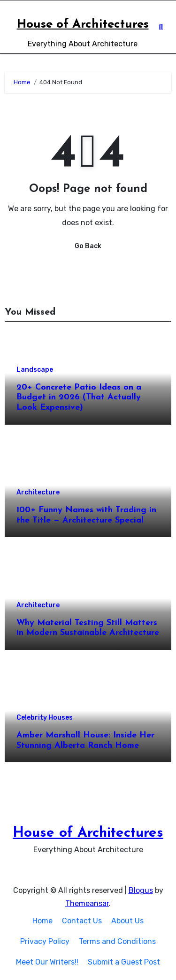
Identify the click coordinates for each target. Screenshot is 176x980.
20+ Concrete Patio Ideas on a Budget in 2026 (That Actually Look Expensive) (79, 398)
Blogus (141, 890)
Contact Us (82, 921)
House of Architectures (83, 25)
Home (42, 921)
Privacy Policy (45, 941)
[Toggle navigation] (10, 27)
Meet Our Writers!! (47, 962)
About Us (127, 921)
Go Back (88, 246)
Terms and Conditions (117, 941)
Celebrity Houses (45, 718)
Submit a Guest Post (124, 962)
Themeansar (87, 903)
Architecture (38, 493)
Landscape (35, 370)
